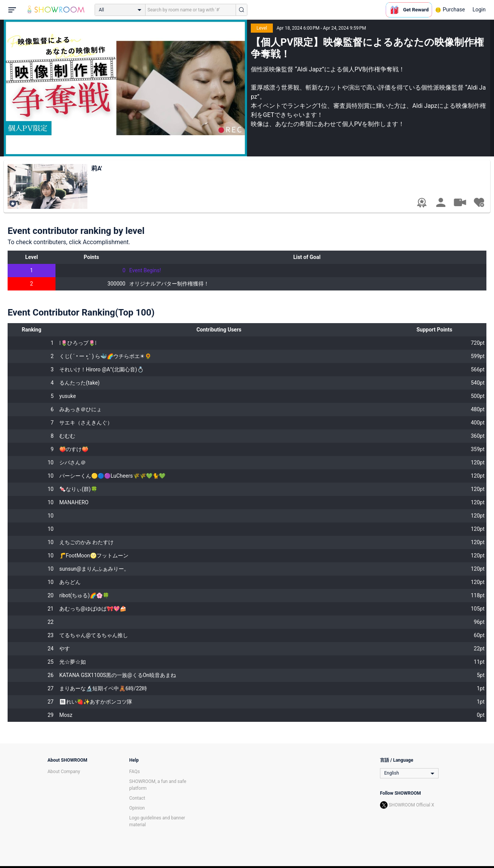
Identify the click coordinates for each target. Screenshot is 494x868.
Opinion (137, 808)
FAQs (135, 772)
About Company (64, 772)
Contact (137, 798)
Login (479, 9)
